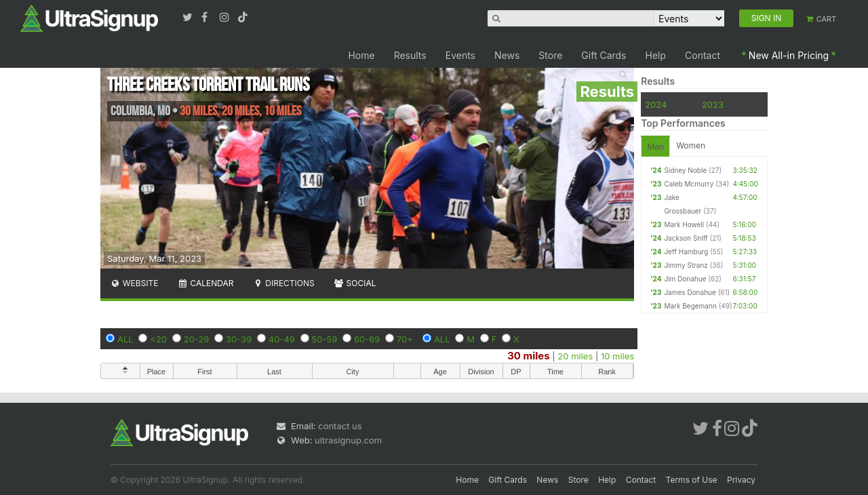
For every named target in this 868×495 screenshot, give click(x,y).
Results (410, 55)
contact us (340, 426)
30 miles (529, 356)
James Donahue (690, 292)
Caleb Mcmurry (689, 184)
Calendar (206, 283)
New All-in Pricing (789, 55)
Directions (283, 283)
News (507, 55)
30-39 (239, 339)
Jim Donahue (685, 279)
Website (134, 283)
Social (355, 283)
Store (550, 55)
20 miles (575, 356)
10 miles (617, 356)
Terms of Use (692, 480)
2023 (713, 104)
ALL (125, 339)
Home (361, 55)
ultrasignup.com (348, 440)
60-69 (367, 339)
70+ (405, 339)
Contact (703, 55)
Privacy (741, 480)
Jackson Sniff (686, 238)
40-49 (282, 339)
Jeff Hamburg (686, 252)
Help (656, 55)
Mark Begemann (690, 306)
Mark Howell (684, 224)
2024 (656, 104)
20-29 (197, 339)
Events (460, 55)
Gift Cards (604, 55)
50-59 (325, 339)
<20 (158, 339)
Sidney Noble (685, 170)
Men (655, 147)
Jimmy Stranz (686, 265)
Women (691, 145)
